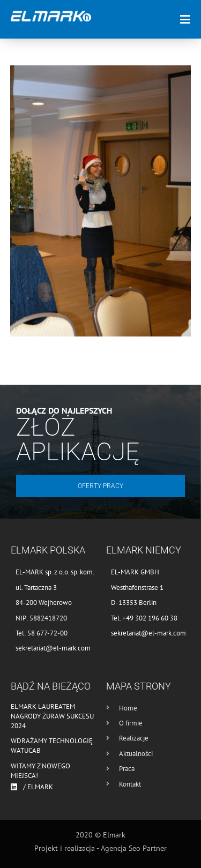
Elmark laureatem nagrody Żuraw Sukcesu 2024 (52, 716)
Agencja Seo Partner (134, 848)
